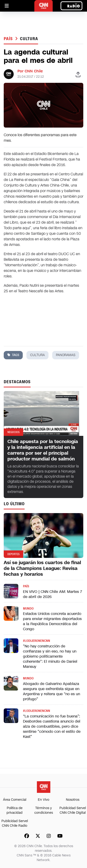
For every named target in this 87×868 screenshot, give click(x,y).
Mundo (28, 609)
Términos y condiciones (44, 810)
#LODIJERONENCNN (37, 641)
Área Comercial (15, 800)
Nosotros (73, 800)
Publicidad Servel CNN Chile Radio (15, 823)
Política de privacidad (14, 810)
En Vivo (43, 800)
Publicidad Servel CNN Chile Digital (73, 810)
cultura (29, 39)
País (9, 39)
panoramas (66, 355)
